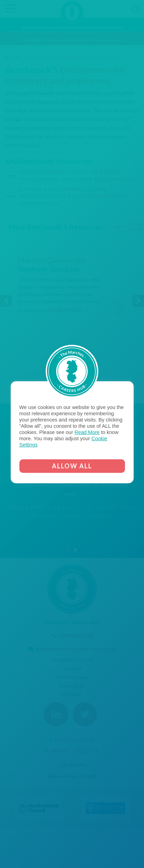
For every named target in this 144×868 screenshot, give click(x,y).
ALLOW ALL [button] (72, 466)
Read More (87, 432)
